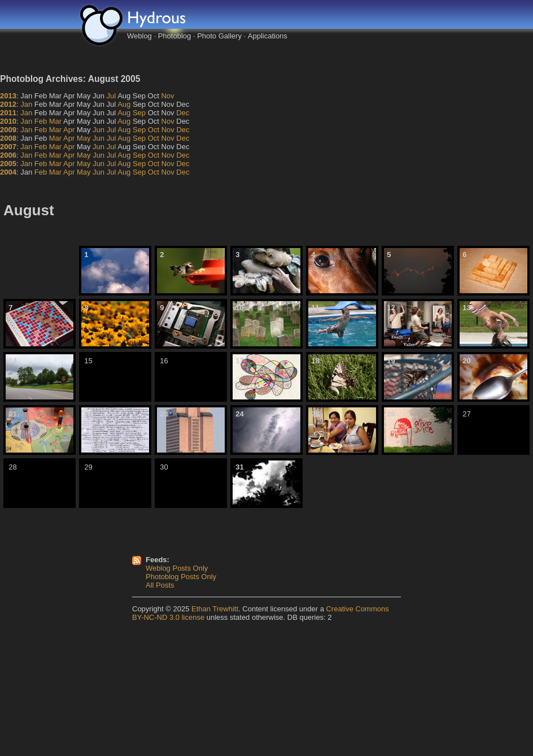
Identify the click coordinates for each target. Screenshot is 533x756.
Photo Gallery (219, 36)
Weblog (139, 36)
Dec (183, 113)
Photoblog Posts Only (181, 577)
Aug (124, 104)
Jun (99, 130)
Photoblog (175, 36)
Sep (139, 113)
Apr (69, 130)
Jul (112, 96)
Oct (154, 130)
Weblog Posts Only (177, 568)
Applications (268, 36)
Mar (55, 121)
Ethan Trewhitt (215, 609)
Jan (26, 104)
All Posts (160, 585)
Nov (167, 96)
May (84, 138)
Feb (41, 121)
